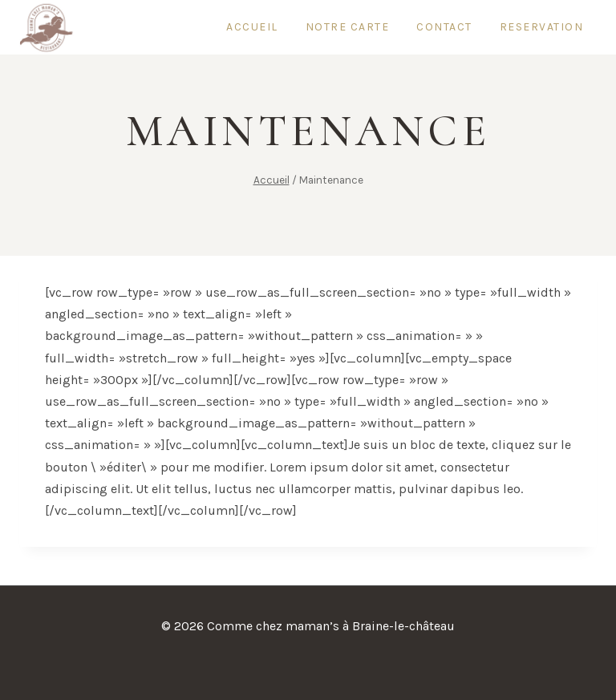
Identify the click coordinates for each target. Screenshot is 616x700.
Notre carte (348, 27)
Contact (444, 27)
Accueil (252, 27)
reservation (542, 27)
